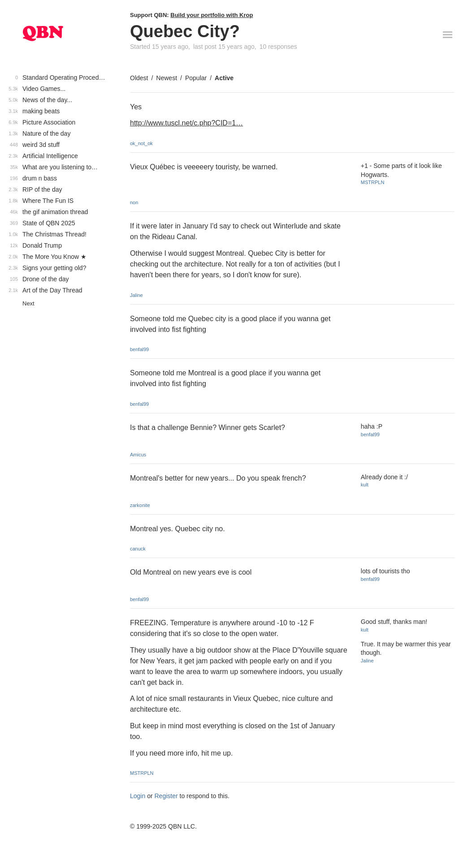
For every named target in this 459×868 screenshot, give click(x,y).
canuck (138, 549)
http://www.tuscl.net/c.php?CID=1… (186, 123)
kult (365, 485)
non (134, 202)
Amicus (138, 455)
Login (138, 796)
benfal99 (139, 349)
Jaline (136, 295)
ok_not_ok (141, 143)
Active (224, 78)
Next (28, 303)
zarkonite (140, 505)
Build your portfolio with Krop (212, 15)
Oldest (139, 78)
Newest (167, 78)
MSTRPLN (373, 182)
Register (166, 796)
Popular (196, 78)
